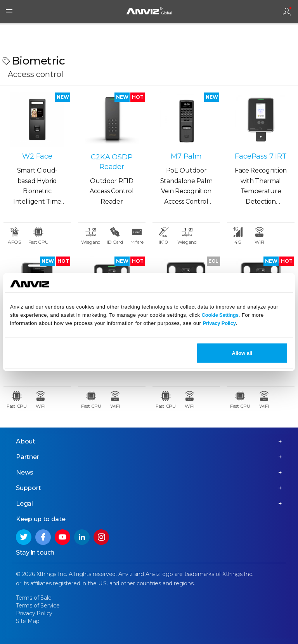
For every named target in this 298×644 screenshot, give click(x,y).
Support (29, 488)
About (26, 441)
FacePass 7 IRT (261, 156)
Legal (24, 504)
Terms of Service (38, 606)
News (25, 472)
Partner (28, 457)
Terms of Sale (34, 598)
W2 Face (37, 156)
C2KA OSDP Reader (112, 162)
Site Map (28, 621)
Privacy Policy (219, 323)
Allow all (242, 353)
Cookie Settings (220, 315)
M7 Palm (186, 156)
